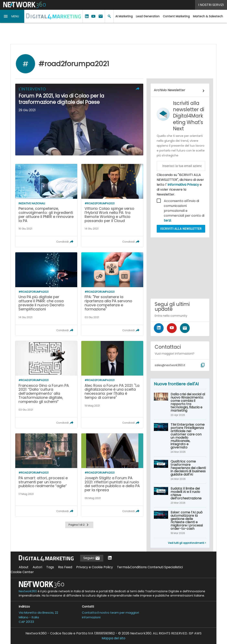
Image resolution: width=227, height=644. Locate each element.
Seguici (92, 558)
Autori (37, 567)
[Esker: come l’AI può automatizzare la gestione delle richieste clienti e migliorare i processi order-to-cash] (180, 523)
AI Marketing (124, 16)
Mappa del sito (113, 638)
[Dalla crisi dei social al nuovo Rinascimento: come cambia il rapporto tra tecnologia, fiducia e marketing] (180, 404)
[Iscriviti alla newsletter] (185, 328)
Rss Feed (65, 567)
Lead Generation (148, 16)
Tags (50, 567)
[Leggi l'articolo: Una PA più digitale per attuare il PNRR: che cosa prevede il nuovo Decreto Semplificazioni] (46, 294)
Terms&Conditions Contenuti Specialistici (150, 567)
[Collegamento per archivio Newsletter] (180, 91)
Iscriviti (181, 229)
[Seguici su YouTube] (172, 328)
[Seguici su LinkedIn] (159, 328)
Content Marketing (176, 16)
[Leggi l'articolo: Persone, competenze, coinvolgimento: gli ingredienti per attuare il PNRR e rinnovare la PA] (46, 206)
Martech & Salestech (208, 16)
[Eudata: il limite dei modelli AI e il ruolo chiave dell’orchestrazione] (180, 496)
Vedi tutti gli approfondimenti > (187, 543)
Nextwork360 (28, 591)
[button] (12, 16)
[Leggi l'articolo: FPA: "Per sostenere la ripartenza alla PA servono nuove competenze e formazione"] (112, 294)
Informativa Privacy (183, 185)
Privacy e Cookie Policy (95, 567)
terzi (167, 220)
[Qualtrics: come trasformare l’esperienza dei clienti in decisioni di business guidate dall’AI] (180, 470)
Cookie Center (22, 572)
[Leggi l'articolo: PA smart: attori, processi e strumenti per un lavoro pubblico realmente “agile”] (46, 475)
